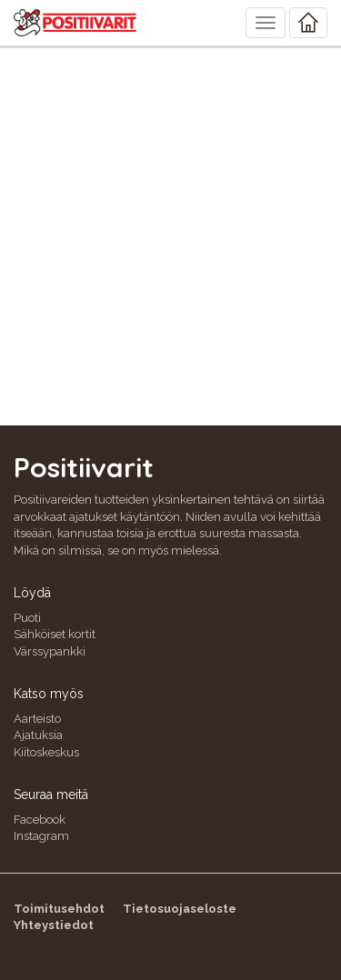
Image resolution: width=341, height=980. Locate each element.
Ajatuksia (38, 735)
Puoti (27, 618)
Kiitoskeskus (46, 752)
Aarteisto (37, 719)
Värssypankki (50, 651)
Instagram (41, 836)
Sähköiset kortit (55, 634)
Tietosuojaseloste (180, 909)
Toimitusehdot (59, 909)
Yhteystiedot (54, 925)
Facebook (40, 820)
